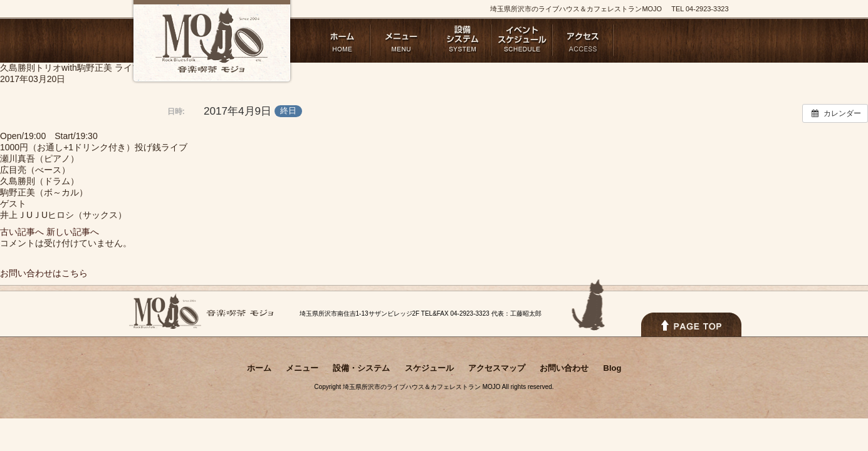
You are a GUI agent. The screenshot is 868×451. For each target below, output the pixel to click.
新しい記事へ (73, 232)
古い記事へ (22, 232)
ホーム (340, 40)
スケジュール (522, 40)
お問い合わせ (644, 40)
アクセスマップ (583, 40)
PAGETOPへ (691, 325)
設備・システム (462, 40)
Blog (705, 40)
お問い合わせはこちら (44, 273)
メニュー (401, 40)
